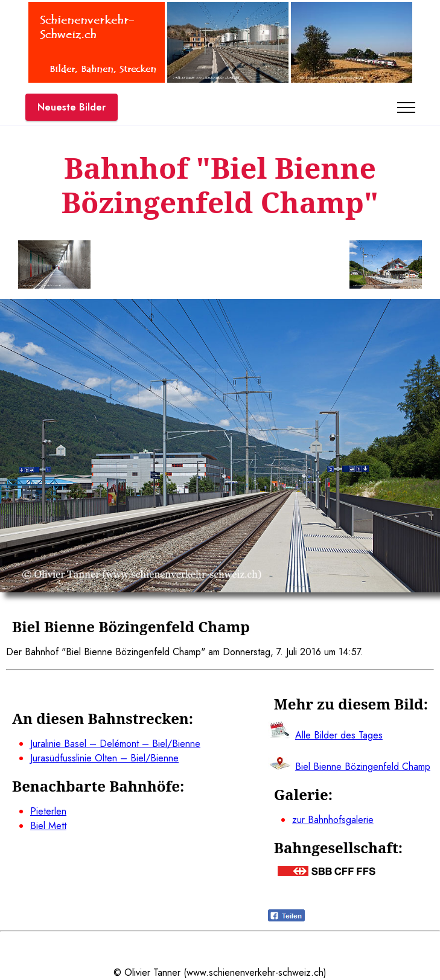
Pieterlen (48, 811)
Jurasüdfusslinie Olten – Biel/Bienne (104, 758)
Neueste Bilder (72, 107)
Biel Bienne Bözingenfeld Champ (363, 767)
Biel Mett (48, 826)
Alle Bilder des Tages (339, 735)
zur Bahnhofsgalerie (333, 820)
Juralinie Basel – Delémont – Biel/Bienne (115, 744)
